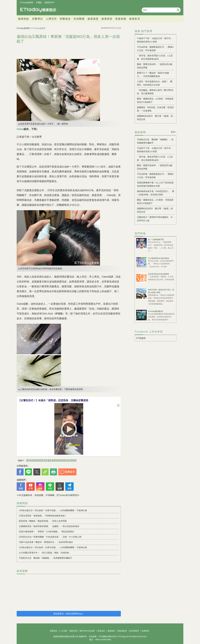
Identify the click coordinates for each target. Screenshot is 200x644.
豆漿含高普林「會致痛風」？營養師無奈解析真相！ (43, 516)
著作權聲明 (134, 631)
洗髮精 (67, 460)
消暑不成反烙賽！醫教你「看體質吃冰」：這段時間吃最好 (46, 542)
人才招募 (64, 631)
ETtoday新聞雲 (27, 3)
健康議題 (93, 19)
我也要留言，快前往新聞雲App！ (69, 614)
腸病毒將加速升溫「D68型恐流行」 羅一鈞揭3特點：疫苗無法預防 (156, 193)
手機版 (39, 3)
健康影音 (135, 19)
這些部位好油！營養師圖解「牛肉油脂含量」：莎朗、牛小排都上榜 (50, 537)
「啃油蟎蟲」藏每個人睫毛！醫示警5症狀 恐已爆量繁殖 (155, 92)
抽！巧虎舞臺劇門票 (156, 240)
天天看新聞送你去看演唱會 (158, 258)
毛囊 (50, 460)
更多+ (174, 132)
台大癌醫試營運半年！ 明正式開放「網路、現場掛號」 (45, 553)
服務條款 (111, 631)
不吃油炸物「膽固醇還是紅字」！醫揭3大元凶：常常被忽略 (155, 49)
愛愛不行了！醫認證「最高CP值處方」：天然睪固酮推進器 (153, 75)
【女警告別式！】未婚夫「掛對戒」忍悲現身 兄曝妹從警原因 (53, 400)
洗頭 (35, 460)
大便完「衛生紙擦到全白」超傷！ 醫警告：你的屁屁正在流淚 (155, 83)
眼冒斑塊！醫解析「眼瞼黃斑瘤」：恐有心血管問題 (43, 521)
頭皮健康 (43, 460)
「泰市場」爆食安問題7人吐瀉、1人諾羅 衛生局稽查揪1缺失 (155, 57)
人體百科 (51, 19)
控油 (74, 460)
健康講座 (107, 19)
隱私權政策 (122, 631)
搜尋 (178, 10)
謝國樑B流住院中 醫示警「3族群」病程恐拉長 (155, 118)
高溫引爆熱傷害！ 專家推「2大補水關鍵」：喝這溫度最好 (47, 532)
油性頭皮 (58, 460)
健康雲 (38, 10)
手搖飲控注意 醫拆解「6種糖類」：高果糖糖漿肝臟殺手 (45, 558)
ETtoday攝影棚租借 (155, 311)
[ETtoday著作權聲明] (67, 495)
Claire (97, 167)
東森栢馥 (121, 19)
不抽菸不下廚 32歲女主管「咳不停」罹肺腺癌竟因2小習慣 (155, 40)
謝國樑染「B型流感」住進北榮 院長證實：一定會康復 (155, 109)
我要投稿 (53, 631)
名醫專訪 (37, 19)
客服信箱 (101, 631)
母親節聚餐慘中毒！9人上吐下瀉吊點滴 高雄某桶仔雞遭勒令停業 (156, 184)
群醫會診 (65, 19)
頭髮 (29, 460)
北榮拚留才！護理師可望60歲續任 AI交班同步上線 (155, 219)
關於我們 (74, 631)
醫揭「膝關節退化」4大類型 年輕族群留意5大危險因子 (155, 100)
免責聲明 (145, 631)
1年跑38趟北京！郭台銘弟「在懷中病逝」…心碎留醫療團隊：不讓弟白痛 (53, 510)
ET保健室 (141, 338)
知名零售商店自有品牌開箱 (158, 274)
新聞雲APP (49, 3)
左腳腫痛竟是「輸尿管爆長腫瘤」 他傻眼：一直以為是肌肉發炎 (49, 526)
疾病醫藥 (79, 19)
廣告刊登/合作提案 (87, 631)
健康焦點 (24, 19)
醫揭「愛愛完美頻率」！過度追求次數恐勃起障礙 (155, 66)
